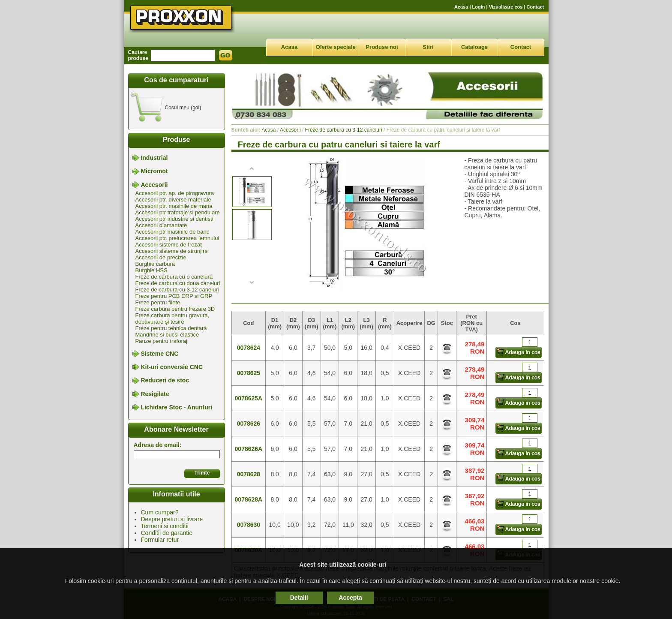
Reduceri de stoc (165, 381)
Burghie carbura (155, 264)
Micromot (154, 171)
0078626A (249, 449)
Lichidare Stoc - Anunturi (176, 407)
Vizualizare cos (506, 7)
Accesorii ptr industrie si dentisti (174, 219)
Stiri (428, 47)
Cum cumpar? (160, 512)
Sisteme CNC (159, 354)
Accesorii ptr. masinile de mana (174, 206)
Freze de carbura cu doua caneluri (178, 283)
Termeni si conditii (165, 526)
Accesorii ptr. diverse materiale (173, 200)
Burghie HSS (151, 270)
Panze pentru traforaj (161, 341)
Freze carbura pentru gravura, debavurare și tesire (172, 319)
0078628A (249, 499)
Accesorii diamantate (161, 225)
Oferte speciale (335, 47)
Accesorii (154, 185)
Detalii (299, 598)
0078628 (249, 474)
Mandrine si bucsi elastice (167, 335)
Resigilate (155, 394)
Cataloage (474, 47)
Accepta (350, 598)
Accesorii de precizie (161, 257)
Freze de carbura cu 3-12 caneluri (177, 290)
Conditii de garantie (167, 533)
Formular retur (160, 540)
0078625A (249, 398)
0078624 (249, 348)
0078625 (249, 373)
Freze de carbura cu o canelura (174, 277)
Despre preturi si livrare (172, 519)
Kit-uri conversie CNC (172, 367)
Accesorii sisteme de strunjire (172, 251)
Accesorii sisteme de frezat (169, 245)
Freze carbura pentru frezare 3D (175, 309)
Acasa (461, 7)
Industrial (154, 158)
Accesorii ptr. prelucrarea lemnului (177, 238)
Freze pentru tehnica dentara (171, 328)
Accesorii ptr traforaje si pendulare (178, 212)
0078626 (249, 424)
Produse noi (382, 47)
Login (479, 7)
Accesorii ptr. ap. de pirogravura (175, 193)
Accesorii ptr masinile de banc (172, 232)
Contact (535, 7)
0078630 (249, 525)
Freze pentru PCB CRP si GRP (174, 296)
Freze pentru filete (158, 302)
